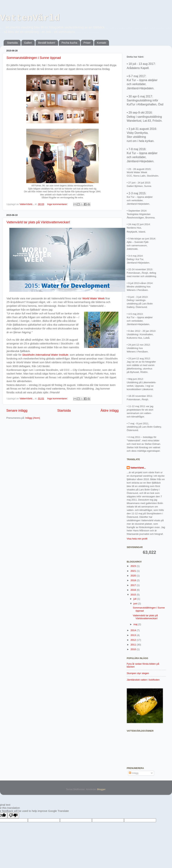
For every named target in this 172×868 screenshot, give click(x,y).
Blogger (101, 789)
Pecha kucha (69, 43)
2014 (134, 630)
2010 (134, 649)
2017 (134, 585)
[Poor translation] (13, 815)
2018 (134, 580)
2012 (134, 640)
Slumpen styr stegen (138, 673)
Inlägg (134, 773)
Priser (87, 43)
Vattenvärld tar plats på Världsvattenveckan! (38, 222)
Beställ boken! (47, 43)
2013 (134, 635)
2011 (134, 645)
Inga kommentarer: (58, 204)
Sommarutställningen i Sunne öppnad (34, 58)
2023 (134, 566)
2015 (134, 595)
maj (136, 624)
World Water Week (94, 298)
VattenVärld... (138, 468)
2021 (134, 571)
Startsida (12, 43)
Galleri (28, 43)
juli (135, 599)
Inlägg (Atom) (33, 418)
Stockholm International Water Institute (45, 355)
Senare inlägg (17, 410)
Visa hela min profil (137, 539)
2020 (134, 576)
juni (136, 604)
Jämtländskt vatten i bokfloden (143, 680)
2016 (134, 590)
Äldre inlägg (110, 410)
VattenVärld (30, 18)
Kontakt (101, 43)
